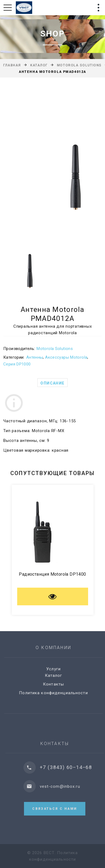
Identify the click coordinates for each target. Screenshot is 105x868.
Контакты (56, 684)
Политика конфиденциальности (56, 693)
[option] (52, 159)
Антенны (35, 357)
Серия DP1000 (17, 364)
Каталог (39, 65)
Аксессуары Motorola (66, 357)
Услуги (56, 669)
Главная (12, 65)
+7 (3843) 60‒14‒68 (70, 767)
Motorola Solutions (79, 65)
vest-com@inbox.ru (64, 786)
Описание (52, 383)
